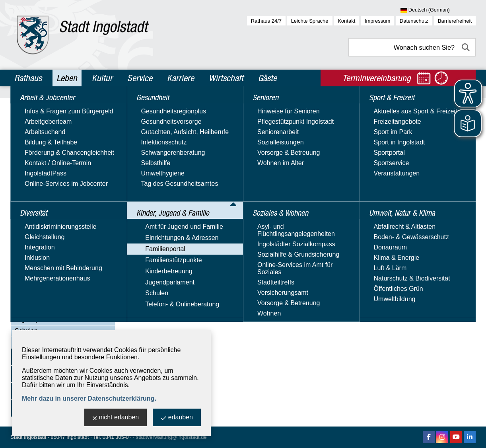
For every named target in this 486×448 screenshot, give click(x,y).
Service (140, 78)
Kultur (102, 78)
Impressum (377, 21)
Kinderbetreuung (38, 308)
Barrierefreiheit (455, 21)
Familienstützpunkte (43, 296)
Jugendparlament (39, 319)
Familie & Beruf (44, 229)
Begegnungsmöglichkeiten (60, 207)
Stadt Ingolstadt (28, 437)
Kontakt (346, 21)
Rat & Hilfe (38, 285)
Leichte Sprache (310, 21)
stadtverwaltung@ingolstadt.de (171, 437)
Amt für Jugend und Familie (54, 172)
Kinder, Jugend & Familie (54, 158)
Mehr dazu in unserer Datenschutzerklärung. (89, 398)
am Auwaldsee (163, 161)
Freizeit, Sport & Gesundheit (63, 274)
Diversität (30, 124)
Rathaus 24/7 (266, 21)
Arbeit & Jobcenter (45, 107)
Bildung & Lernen (47, 218)
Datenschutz (414, 21)
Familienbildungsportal (54, 251)
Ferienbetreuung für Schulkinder (68, 262)
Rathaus (28, 78)
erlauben (177, 418)
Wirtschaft (226, 78)
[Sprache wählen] (438, 10)
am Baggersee (163, 181)
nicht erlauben (116, 418)
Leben (67, 78)
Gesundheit (33, 141)
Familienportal (35, 195)
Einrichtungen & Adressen (51, 184)
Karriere (181, 78)
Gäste (267, 78)
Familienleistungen (49, 240)
